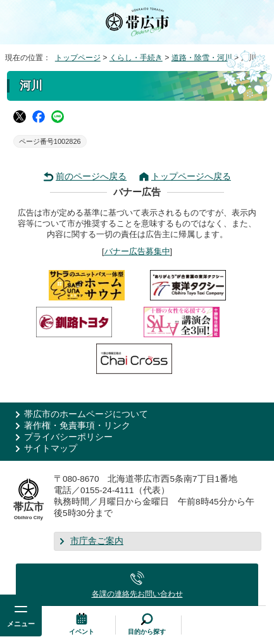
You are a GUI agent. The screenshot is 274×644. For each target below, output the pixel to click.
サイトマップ (51, 448)
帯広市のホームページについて (86, 414)
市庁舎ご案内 (97, 541)
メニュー (21, 624)
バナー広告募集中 (137, 251)
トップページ (78, 58)
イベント (82, 632)
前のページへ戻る (91, 177)
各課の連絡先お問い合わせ (137, 594)
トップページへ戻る (191, 177)
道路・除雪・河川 (202, 58)
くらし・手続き (136, 58)
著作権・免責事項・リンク (77, 426)
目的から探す (147, 632)
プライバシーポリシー (68, 437)
